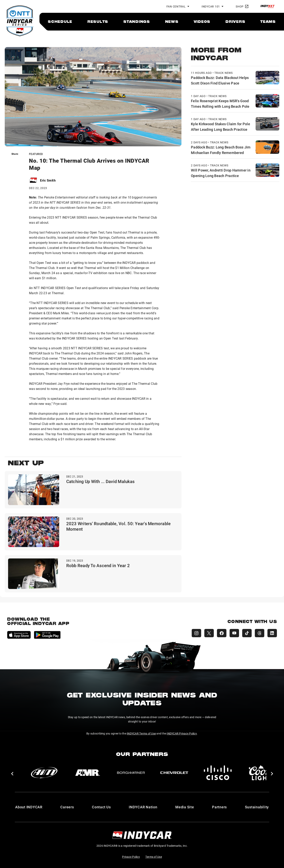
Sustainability (257, 807)
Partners (219, 807)
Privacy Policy (131, 857)
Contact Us (101, 807)
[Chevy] (174, 773)
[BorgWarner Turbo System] (131, 773)
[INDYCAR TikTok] (247, 633)
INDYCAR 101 (211, 6)
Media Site (185, 807)
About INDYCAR (29, 807)
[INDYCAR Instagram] (196, 633)
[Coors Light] (261, 773)
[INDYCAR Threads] (260, 633)
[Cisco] (218, 773)
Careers (67, 807)
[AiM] (44, 773)
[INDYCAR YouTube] (234, 633)
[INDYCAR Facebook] (222, 633)
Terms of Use (154, 857)
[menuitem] (60, 21)
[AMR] (88, 773)
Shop (242, 6)
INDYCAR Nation (143, 807)
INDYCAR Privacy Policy (182, 733)
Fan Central (176, 6)
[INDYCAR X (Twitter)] (209, 633)
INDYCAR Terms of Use (141, 733)
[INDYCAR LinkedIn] (272, 633)
